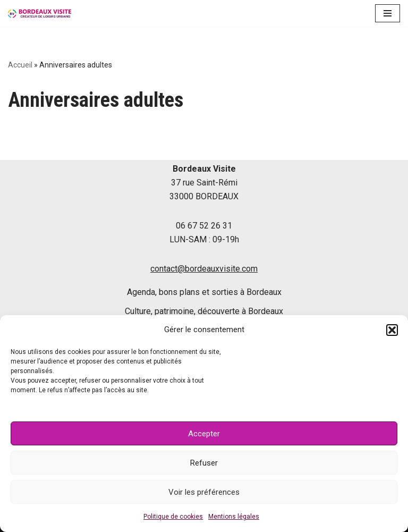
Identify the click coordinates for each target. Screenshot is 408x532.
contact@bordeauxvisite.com (204, 269)
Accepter (204, 434)
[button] (392, 330)
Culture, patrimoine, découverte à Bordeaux (204, 311)
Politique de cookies (173, 517)
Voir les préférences (204, 492)
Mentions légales (234, 517)
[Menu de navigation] (388, 13)
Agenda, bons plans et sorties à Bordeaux (204, 292)
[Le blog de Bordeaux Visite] (40, 13)
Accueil (20, 65)
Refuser (204, 463)
